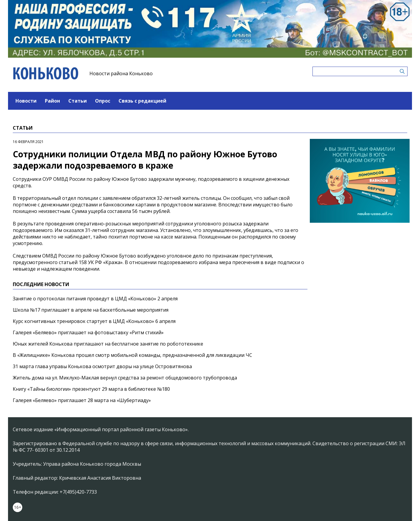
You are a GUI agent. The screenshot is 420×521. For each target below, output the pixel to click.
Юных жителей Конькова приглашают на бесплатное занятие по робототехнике (108, 344)
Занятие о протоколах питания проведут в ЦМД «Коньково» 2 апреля (95, 299)
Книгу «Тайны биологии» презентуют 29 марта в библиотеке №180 (91, 389)
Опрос (103, 101)
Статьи (78, 101)
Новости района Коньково (121, 73)
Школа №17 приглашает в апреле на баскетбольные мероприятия (91, 310)
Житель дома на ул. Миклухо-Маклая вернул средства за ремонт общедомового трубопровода (125, 378)
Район (52, 101)
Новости (26, 101)
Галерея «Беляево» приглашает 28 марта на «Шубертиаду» (82, 400)
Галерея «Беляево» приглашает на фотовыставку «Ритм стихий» (88, 332)
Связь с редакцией (142, 101)
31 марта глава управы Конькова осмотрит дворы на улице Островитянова (102, 366)
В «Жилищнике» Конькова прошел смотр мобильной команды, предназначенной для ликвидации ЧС (132, 355)
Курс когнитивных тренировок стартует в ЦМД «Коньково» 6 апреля (94, 321)
